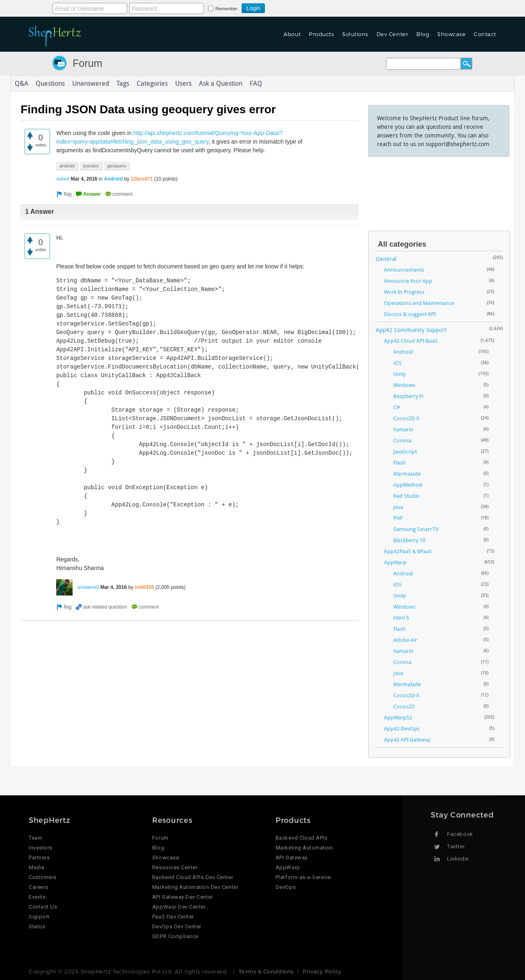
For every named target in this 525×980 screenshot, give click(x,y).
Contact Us (43, 907)
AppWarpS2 (398, 717)
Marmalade (407, 474)
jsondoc (91, 166)
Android (113, 179)
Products (321, 34)
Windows (404, 385)
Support (39, 917)
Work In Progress (404, 292)
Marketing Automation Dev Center (195, 887)
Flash (399, 463)
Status (37, 926)
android (67, 166)
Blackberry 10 (409, 540)
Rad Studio (406, 496)
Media (37, 867)
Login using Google (285, 7)
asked (63, 179)
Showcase (451, 34)
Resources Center (175, 867)
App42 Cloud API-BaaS (411, 341)
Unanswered (91, 84)
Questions (50, 84)
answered (88, 587)
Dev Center (392, 34)
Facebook (460, 834)
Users (183, 84)
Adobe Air (405, 640)
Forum (87, 63)
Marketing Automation (304, 848)
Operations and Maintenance (419, 303)
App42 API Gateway (407, 740)
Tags (123, 84)
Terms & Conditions (266, 971)
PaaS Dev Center (173, 917)
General (386, 259)
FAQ (256, 84)
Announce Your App (408, 281)
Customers (43, 877)
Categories (152, 84)
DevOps (286, 887)
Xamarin (403, 429)
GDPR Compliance (175, 936)
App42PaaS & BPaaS (408, 551)
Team (35, 838)
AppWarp (395, 562)
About (292, 34)
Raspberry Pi (408, 396)
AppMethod (408, 485)
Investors (41, 848)
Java (398, 507)
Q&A (22, 84)
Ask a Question (221, 84)
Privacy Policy (322, 971)
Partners (39, 857)
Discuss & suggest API (410, 314)
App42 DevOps (402, 728)
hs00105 (145, 587)
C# (397, 407)
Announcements (404, 270)
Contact (485, 34)
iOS (397, 363)
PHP (398, 518)
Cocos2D (404, 706)
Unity (399, 374)
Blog (423, 34)
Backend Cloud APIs (301, 838)
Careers (39, 887)
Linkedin (458, 859)
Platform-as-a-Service (303, 877)
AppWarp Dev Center (179, 907)
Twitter (456, 846)
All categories (402, 244)
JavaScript (405, 451)
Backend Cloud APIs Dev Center (193, 877)
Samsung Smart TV (416, 529)
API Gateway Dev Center (183, 897)
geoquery (117, 166)
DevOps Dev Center (177, 926)
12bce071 (142, 179)
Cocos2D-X (406, 418)
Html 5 (401, 618)
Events (37, 897)
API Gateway (292, 857)
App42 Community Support (411, 330)
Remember (226, 9)
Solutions (355, 34)
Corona (402, 440)
